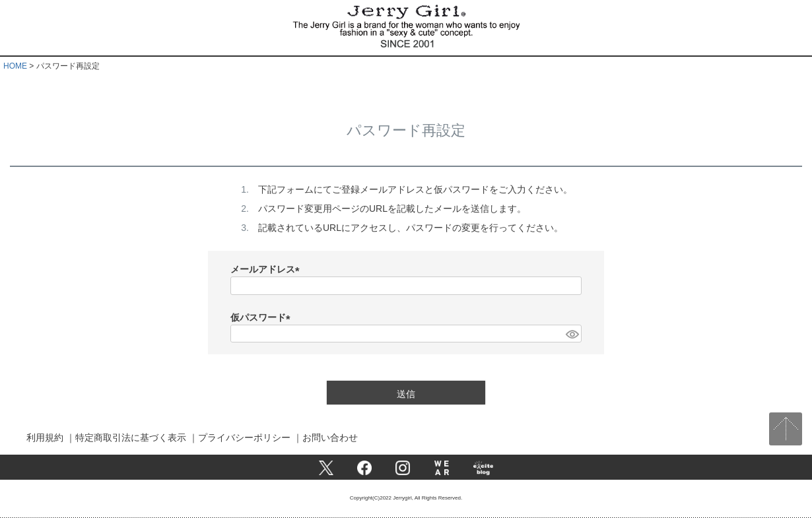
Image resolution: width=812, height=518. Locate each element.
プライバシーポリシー (244, 437)
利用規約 (45, 437)
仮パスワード (263, 317)
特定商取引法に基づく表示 (131, 437)
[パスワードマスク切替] (572, 334)
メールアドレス (267, 269)
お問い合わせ (330, 437)
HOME (15, 66)
